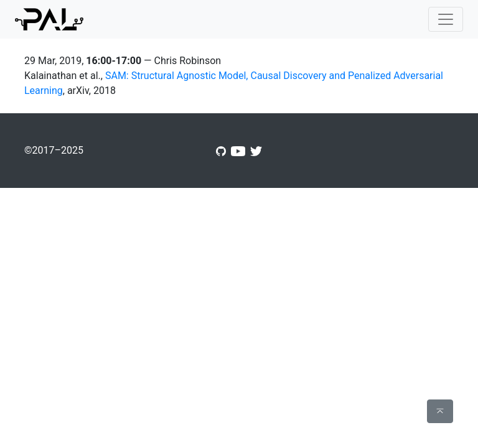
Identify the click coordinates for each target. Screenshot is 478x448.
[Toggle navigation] (446, 19)
